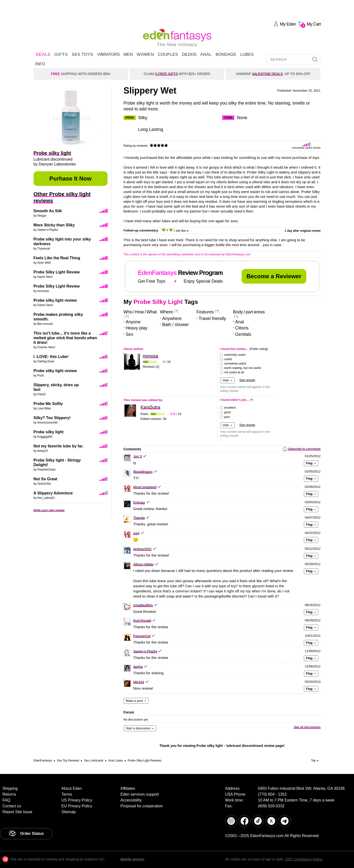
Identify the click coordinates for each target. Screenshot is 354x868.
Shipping (10, 788)
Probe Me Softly (48, 404)
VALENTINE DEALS (268, 74)
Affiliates (128, 788)
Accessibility (131, 800)
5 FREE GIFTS (166, 74)
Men (128, 54)
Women (145, 54)
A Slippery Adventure (53, 493)
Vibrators (108, 54)
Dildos (189, 54)
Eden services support (140, 794)
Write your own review (49, 510)
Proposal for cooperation (142, 806)
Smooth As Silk (48, 211)
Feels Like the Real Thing (57, 258)
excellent (230, 408)
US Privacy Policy (77, 800)
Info (40, 64)
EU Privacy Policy (77, 806)
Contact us (12, 806)
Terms (67, 794)
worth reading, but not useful (243, 368)
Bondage (226, 54)
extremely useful (235, 355)
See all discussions (307, 727)
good (228, 412)
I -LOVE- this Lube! (51, 357)
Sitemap (69, 812)
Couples (168, 54)
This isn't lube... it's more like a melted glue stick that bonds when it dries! (65, 338)
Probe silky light (49, 432)
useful (228, 359)
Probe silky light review (55, 300)
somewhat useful (235, 364)
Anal (206, 54)
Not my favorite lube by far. (59, 446)
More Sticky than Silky (54, 225)
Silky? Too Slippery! (52, 418)
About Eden (72, 788)
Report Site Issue (17, 812)
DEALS (43, 54)
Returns (9, 794)
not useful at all (234, 372)
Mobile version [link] (132, 859)
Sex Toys (82, 54)
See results (247, 380)
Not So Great (45, 479)
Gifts (61, 54)
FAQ (6, 800)
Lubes (247, 54)
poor (227, 417)
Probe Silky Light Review (57, 272)
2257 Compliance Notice (304, 859)
